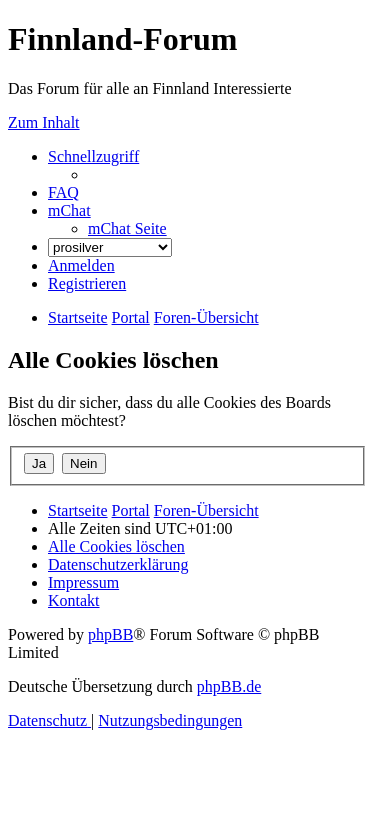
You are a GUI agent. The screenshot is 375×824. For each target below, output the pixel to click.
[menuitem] (63, 192)
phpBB (110, 634)
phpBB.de (229, 686)
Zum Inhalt (44, 122)
